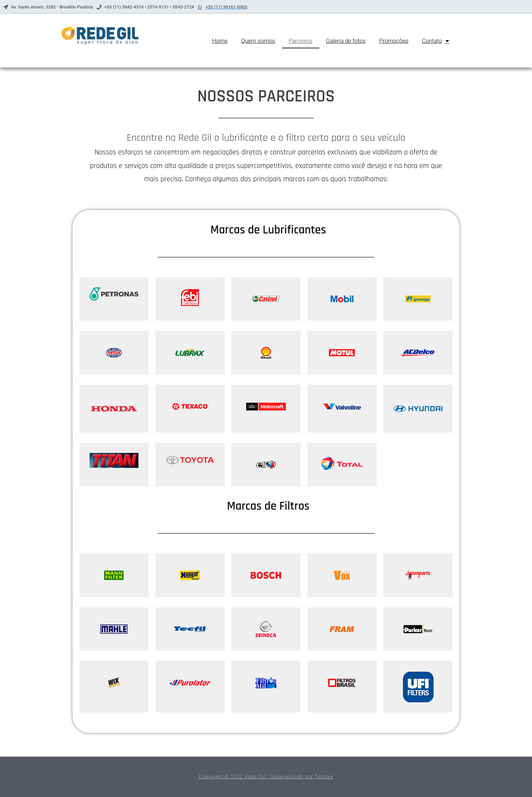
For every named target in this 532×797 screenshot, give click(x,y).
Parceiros (301, 41)
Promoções (394, 41)
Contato (436, 41)
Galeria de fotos (346, 41)
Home (220, 41)
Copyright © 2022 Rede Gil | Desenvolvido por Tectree (266, 777)
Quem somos (258, 41)
